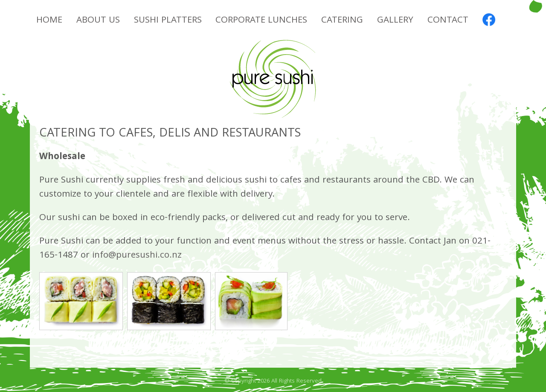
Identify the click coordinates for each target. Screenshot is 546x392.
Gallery (395, 21)
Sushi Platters (168, 21)
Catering (342, 21)
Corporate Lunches (261, 21)
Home (49, 21)
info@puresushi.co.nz (137, 256)
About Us (98, 21)
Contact (448, 21)
